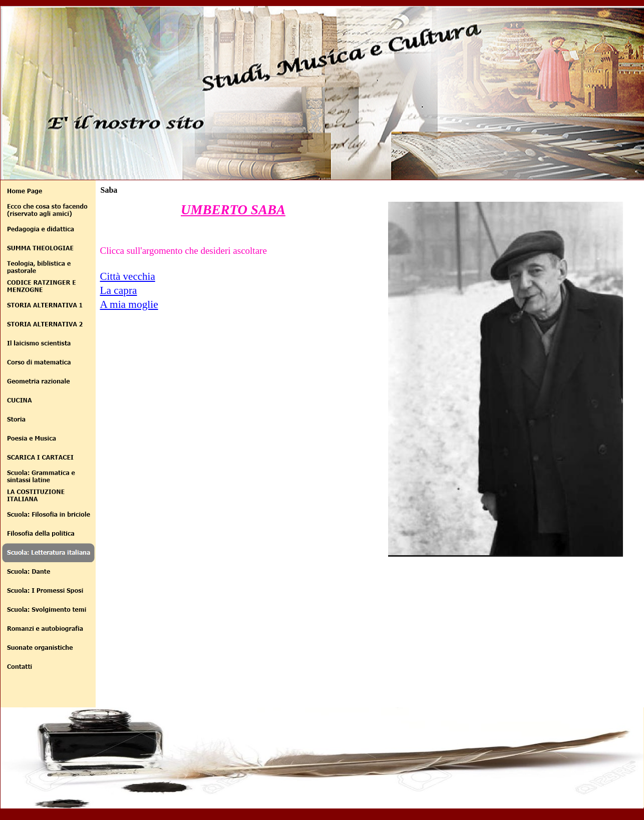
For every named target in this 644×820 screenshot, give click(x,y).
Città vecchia (128, 276)
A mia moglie (129, 304)
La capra (119, 290)
